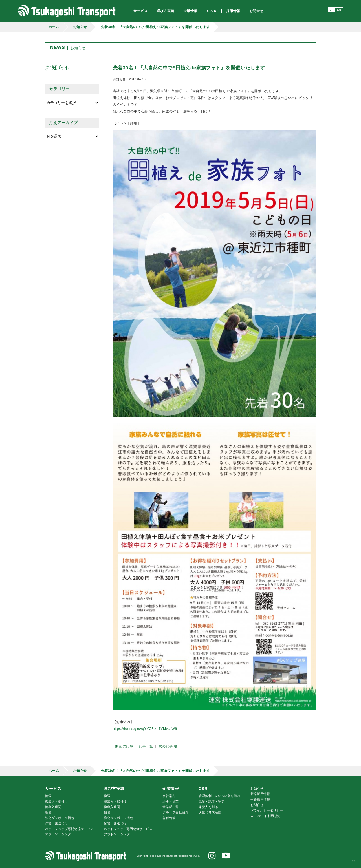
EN (339, 10)
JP (332, 10)
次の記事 (169, 746)
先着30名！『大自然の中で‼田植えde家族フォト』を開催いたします (155, 27)
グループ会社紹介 (175, 812)
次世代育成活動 (210, 812)
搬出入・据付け (56, 801)
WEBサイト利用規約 (265, 816)
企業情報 (171, 789)
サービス (53, 789)
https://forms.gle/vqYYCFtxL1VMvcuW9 (145, 729)
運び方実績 (114, 789)
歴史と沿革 (170, 801)
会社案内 (169, 796)
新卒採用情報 (260, 794)
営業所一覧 (170, 807)
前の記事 (123, 746)
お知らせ (80, 27)
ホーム (54, 27)
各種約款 (169, 818)
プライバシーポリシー (267, 810)
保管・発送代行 (56, 823)
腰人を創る (208, 807)
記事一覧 (146, 746)
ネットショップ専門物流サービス (69, 829)
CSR (203, 789)
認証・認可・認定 (212, 801)
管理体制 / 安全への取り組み (219, 796)
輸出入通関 (53, 807)
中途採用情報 (260, 799)
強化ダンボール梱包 (60, 818)
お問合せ (257, 805)
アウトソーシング (58, 834)
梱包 (48, 812)
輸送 (48, 796)
